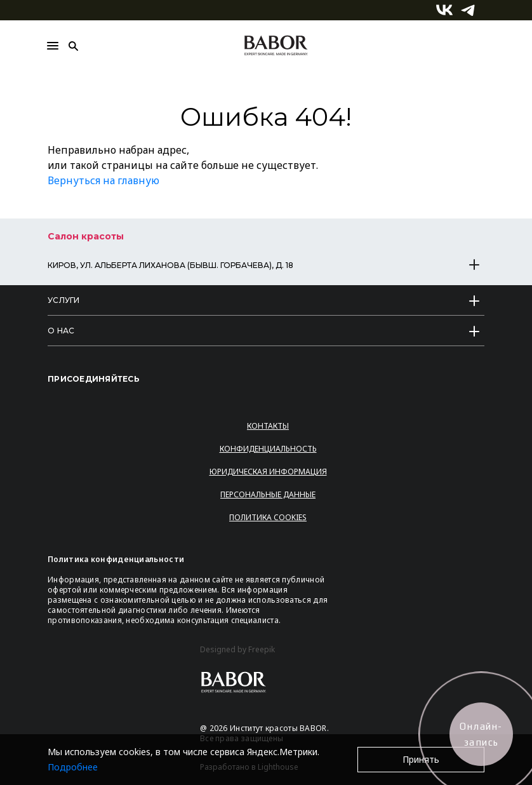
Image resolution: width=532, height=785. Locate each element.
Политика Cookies (268, 517)
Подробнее (73, 767)
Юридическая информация (268, 472)
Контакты (268, 426)
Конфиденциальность (268, 449)
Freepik (262, 650)
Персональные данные (268, 494)
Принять (421, 759)
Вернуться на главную (103, 180)
